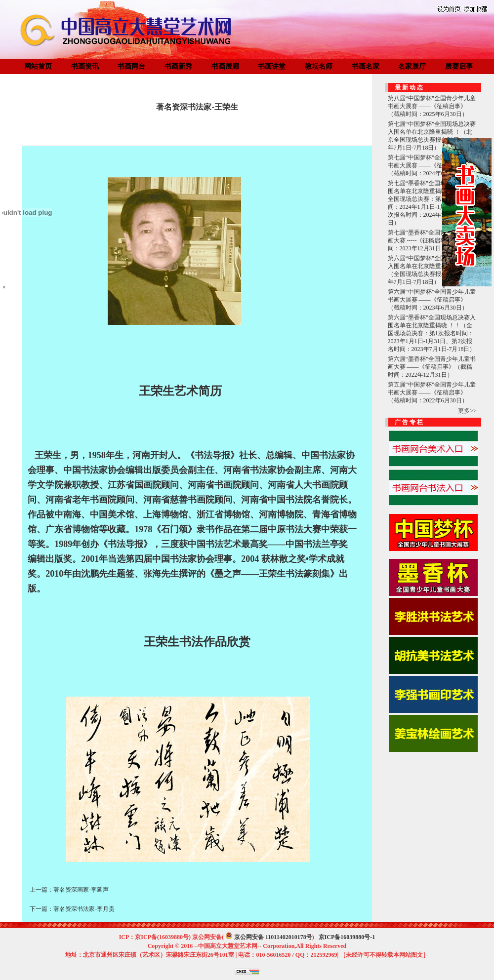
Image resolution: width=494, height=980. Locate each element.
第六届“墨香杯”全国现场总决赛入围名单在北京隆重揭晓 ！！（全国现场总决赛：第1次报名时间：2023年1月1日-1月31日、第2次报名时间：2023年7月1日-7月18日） (432, 333)
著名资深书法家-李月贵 (84, 909)
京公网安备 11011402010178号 (273, 937)
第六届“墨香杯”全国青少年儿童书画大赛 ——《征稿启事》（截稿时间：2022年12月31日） (432, 367)
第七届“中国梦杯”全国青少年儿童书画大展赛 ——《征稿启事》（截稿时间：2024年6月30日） (432, 165)
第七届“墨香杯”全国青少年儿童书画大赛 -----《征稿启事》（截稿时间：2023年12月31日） (432, 240)
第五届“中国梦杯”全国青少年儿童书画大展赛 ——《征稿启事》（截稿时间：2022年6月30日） (432, 392)
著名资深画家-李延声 (81, 890)
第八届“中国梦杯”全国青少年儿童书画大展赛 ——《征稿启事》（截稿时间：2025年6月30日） (432, 106)
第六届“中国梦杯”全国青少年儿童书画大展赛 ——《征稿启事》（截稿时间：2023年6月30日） (432, 300)
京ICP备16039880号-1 (347, 937)
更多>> (467, 411)
